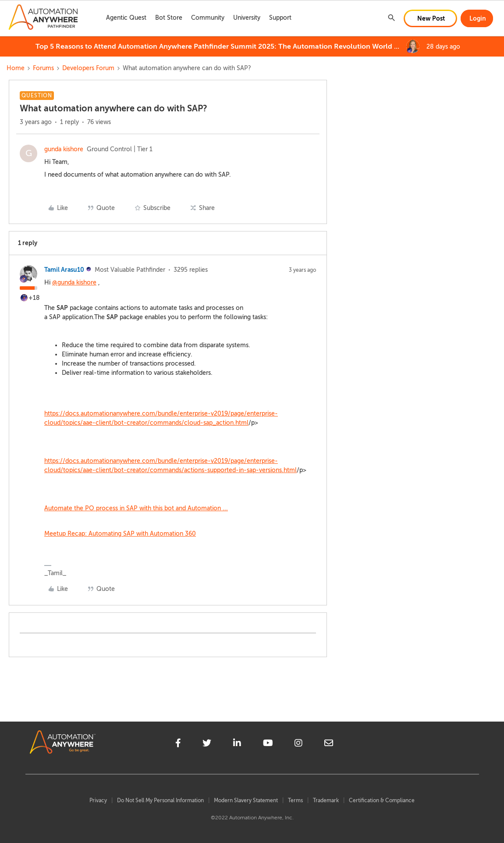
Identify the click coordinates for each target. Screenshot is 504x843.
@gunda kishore (74, 283)
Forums (43, 68)
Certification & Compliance (382, 800)
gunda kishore (64, 149)
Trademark (326, 800)
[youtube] (268, 744)
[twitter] (207, 744)
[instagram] (298, 744)
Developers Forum (88, 68)
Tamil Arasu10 (64, 270)
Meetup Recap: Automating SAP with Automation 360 (120, 534)
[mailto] (329, 744)
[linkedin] (237, 744)
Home (16, 68)
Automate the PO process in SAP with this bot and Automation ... (136, 508)
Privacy (98, 800)
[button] (430, 18)
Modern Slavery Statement (246, 800)
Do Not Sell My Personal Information (160, 800)
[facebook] (178, 744)
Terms (295, 800)
